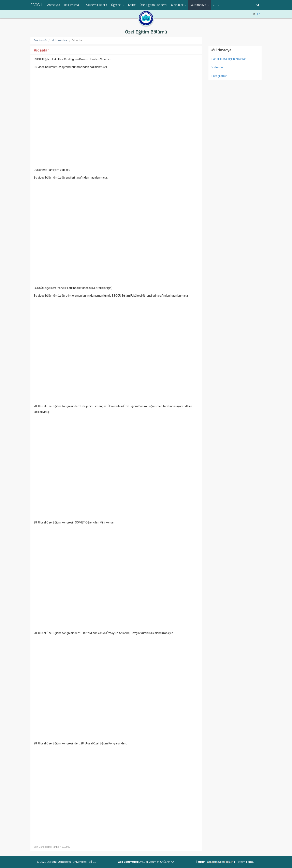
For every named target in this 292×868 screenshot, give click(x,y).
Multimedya (59, 40)
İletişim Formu (246, 862)
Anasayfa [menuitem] (54, 5)
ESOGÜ (36, 5)
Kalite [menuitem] (132, 5)
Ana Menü (40, 40)
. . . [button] (216, 5)
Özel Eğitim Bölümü (146, 32)
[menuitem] (235, 68)
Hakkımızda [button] (73, 5)
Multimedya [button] (200, 5)
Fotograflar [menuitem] (219, 76)
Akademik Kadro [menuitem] (96, 5)
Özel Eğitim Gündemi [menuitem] (153, 5)
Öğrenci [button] (118, 5)
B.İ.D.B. (93, 862)
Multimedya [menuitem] (221, 50)
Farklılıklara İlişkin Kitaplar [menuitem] (229, 59)
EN (259, 14)
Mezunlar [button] (179, 5)
